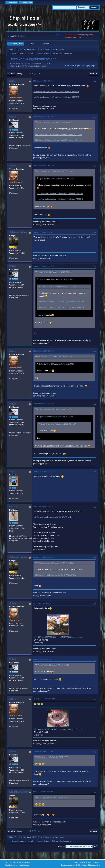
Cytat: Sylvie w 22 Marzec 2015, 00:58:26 (53, 665)
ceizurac (14, 507)
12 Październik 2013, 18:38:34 (44, 351)
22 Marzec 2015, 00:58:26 (44, 603)
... (29, 74)
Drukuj (94, 74)
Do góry (11, 831)
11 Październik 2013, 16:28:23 (44, 232)
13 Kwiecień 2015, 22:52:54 (45, 699)
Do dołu (11, 74)
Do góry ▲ (96, 862)
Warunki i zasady (85, 862)
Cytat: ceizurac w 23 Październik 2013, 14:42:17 (56, 563)
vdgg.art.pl (70, 35)
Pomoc (76, 862)
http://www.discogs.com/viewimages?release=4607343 (56, 97)
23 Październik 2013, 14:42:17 (44, 506)
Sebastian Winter (18, 232)
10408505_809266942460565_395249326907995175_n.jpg (58, 729)
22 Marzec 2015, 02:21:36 (42, 659)
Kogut (12, 471)
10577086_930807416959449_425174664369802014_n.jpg (58, 637)
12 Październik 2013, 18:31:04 (44, 266)
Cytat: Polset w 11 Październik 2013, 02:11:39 (55, 171)
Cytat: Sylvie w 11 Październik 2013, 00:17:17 (55, 122)
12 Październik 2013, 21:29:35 (44, 471)
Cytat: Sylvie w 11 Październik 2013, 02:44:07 (55, 272)
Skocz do (61, 846)
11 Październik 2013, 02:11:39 (44, 117)
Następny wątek (89, 66)
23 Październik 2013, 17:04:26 (44, 557)
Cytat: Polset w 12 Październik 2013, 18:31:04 (55, 357)
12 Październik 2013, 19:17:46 (44, 404)
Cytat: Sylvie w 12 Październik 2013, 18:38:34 (55, 409)
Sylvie (46, 53)
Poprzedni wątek (73, 66)
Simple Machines (24, 862)
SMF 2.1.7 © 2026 (11, 862)
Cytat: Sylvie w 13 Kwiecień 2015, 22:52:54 (54, 757)
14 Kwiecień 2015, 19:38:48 (43, 792)
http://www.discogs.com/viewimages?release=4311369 (56, 91)
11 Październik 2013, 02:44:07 (44, 166)
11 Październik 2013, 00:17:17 (44, 81)
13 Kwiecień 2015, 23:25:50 (43, 751)
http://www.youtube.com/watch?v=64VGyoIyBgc (53, 517)
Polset (13, 117)
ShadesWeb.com (24, 865)
